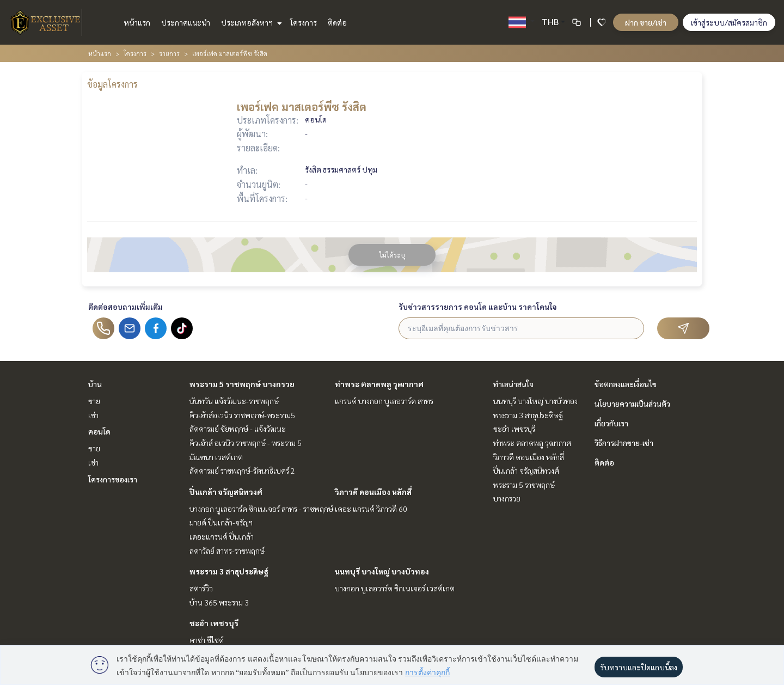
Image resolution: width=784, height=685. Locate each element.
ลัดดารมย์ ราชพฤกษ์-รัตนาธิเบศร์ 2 (242, 470)
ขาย (94, 401)
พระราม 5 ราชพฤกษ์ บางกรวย (242, 384)
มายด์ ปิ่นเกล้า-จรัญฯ (221, 522)
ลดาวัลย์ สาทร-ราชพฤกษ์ (227, 551)
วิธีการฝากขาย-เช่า (624, 443)
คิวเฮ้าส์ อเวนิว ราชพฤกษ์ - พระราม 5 (246, 443)
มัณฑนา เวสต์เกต (216, 457)
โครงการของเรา (113, 479)
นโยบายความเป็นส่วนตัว (632, 403)
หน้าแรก (137, 22)
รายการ (169, 53)
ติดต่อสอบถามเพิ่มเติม (125, 307)
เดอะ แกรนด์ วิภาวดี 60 (371, 509)
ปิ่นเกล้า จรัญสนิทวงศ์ (226, 492)
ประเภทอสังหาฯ (250, 22)
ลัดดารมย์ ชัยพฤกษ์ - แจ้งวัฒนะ (238, 429)
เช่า (93, 415)
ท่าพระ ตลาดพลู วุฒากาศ (379, 384)
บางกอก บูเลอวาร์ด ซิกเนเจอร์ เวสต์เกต (395, 588)
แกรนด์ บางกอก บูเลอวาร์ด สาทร (384, 401)
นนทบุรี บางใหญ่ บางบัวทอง (382, 571)
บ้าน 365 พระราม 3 (219, 602)
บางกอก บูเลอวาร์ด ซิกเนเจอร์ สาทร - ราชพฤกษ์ (261, 509)
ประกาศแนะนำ (186, 22)
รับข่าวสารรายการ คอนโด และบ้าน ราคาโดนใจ (478, 307)
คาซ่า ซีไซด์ (207, 640)
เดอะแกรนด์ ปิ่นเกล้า (222, 536)
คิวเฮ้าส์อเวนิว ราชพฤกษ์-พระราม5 (242, 415)
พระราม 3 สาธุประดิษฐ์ (229, 571)
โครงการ (304, 22)
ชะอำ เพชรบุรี (214, 623)
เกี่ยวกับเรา (611, 423)
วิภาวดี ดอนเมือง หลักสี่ (373, 492)
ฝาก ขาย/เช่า (646, 22)
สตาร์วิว (201, 588)
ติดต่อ (337, 22)
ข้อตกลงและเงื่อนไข (626, 384)
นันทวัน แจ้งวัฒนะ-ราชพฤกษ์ (234, 401)
